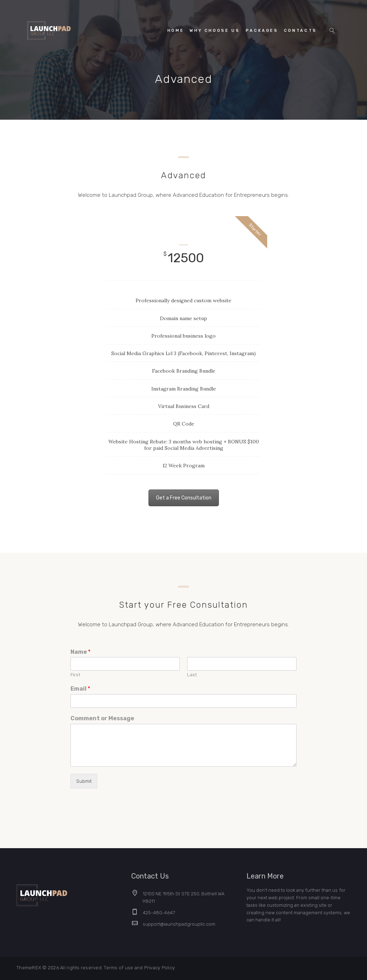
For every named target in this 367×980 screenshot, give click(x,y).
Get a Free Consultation (184, 498)
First (75, 675)
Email (80, 689)
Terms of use (119, 968)
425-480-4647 (159, 913)
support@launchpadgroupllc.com (179, 924)
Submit (84, 781)
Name (80, 652)
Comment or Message (102, 718)
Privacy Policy (160, 968)
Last (192, 675)
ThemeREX (29, 968)
